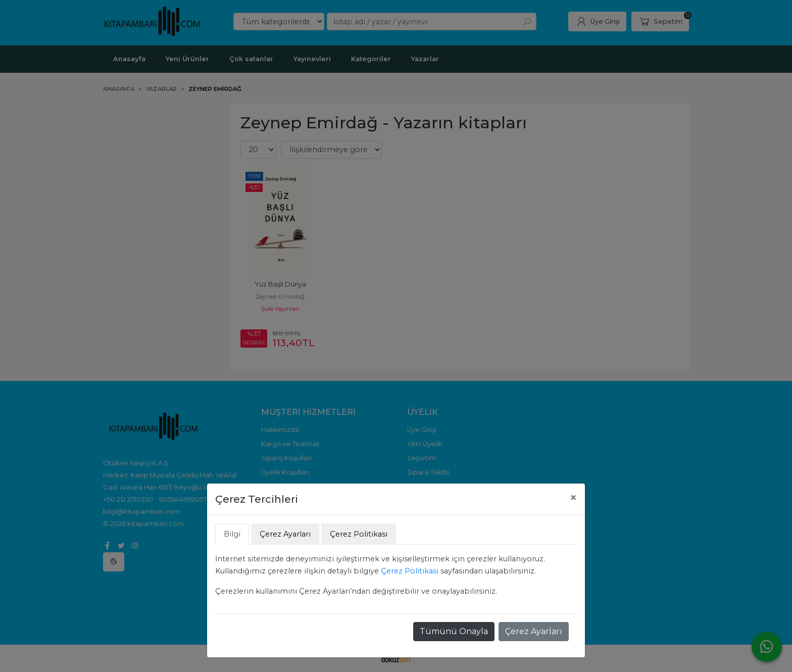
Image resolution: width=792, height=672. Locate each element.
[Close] (573, 498)
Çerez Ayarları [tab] (285, 534)
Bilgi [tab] (232, 534)
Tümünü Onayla (454, 631)
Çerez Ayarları (534, 631)
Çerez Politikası (410, 571)
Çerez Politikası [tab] (359, 534)
